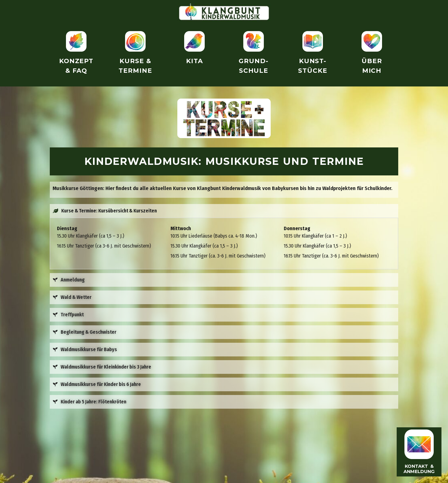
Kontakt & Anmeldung (419, 469)
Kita (194, 61)
